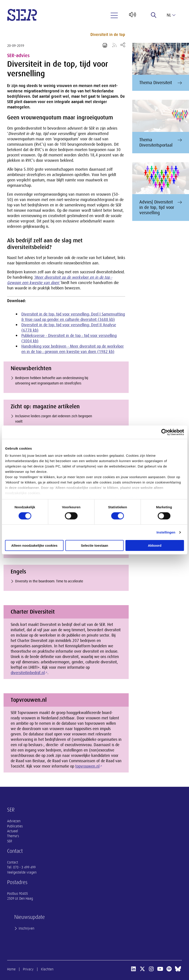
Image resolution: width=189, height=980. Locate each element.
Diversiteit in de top (108, 35)
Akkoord (155, 545)
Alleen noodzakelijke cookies (35, 545)
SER (10, 841)
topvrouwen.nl (87, 766)
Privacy (28, 969)
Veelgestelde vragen (22, 872)
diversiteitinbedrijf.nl (28, 673)
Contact (13, 862)
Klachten (47, 969)
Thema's (13, 836)
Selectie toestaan (94, 545)
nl (171, 15)
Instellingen (166, 532)
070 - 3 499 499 (24, 867)
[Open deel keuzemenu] (123, 45)
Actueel (13, 831)
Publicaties (15, 826)
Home (11, 969)
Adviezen (14, 821)
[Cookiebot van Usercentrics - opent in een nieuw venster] (164, 432)
